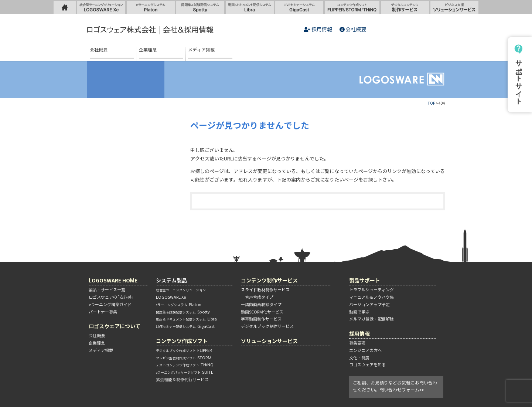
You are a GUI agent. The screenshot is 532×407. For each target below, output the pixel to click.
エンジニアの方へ (365, 350)
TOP (432, 103)
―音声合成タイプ (257, 297)
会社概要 (353, 30)
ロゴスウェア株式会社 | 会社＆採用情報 (151, 30)
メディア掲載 (201, 50)
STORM (184, 358)
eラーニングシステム (151, 7)
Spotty (183, 312)
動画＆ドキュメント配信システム (250, 7)
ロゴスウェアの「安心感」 (111, 297)
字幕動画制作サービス (261, 319)
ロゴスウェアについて (115, 326)
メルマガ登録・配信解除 (371, 319)
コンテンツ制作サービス (269, 280)
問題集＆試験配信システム (200, 7)
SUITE (185, 372)
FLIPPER (184, 350)
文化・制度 (359, 358)
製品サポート (365, 280)
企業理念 (148, 50)
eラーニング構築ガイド (110, 305)
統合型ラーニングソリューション (108, 9)
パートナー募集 (103, 312)
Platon (179, 305)
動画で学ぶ (359, 312)
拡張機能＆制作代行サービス (182, 380)
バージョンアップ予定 (369, 305)
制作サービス (405, 7)
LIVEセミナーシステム (299, 7)
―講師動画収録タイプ (261, 305)
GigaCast (185, 326)
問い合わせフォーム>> (402, 390)
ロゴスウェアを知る (367, 365)
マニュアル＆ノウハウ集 (371, 297)
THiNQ (185, 365)
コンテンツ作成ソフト (352, 7)
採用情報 (318, 30)
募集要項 (357, 343)
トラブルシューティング (371, 290)
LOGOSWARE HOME (65, 7)
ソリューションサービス (454, 7)
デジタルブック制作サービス (267, 326)
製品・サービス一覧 (107, 290)
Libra (186, 319)
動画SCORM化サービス (262, 312)
